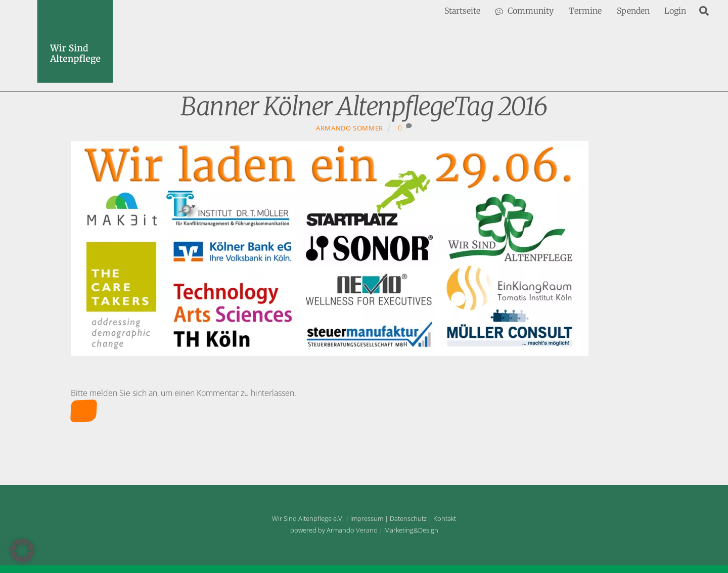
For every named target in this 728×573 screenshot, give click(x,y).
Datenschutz (408, 518)
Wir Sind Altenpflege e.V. (308, 518)
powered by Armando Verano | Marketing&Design (364, 530)
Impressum (367, 518)
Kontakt (445, 518)
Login (675, 11)
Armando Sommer (350, 128)
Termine (585, 11)
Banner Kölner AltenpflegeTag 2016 (364, 106)
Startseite (462, 11)
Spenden (633, 11)
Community (524, 11)
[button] (22, 551)
